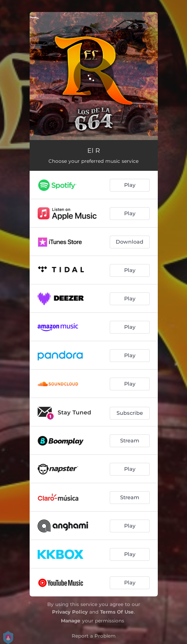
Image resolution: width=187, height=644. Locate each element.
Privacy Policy (70, 612)
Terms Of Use (117, 612)
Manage (71, 621)
